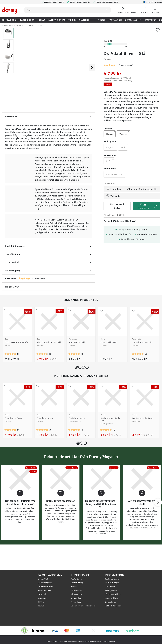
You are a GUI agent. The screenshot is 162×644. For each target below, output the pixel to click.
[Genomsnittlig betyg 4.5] (42, 374)
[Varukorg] (155, 10)
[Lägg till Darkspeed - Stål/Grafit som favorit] (6, 330)
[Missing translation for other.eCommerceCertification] (24, 630)
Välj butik (113, 192)
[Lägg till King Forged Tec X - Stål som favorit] (38, 330)
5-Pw (110, 156)
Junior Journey (44, 590)
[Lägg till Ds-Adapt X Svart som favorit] (6, 406)
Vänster (125, 129)
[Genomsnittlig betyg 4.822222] (74, 374)
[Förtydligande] (130, 74)
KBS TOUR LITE (116, 169)
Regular (112, 142)
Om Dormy (110, 586)
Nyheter (101, 20)
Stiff (124, 142)
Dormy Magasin (133, 20)
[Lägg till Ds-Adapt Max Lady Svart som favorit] (102, 406)
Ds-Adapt (41, 25)
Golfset (20, 25)
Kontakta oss (77, 579)
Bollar (41, 20)
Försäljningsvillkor (113, 594)
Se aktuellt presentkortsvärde (84, 606)
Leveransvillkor (111, 598)
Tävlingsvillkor (111, 590)
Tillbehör (84, 20)
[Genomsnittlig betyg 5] (42, 450)
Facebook (42, 594)
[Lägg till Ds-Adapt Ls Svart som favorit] (38, 406)
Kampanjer (150, 20)
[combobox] (67, 10)
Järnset (30, 25)
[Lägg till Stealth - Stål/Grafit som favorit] (133, 330)
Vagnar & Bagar (57, 20)
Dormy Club (43, 579)
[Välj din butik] (123, 9)
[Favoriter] (145, 10)
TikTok (41, 602)
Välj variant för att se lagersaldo (142, 185)
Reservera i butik (117, 202)
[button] (135, 9)
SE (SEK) (152, 2)
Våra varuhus (76, 594)
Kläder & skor (27, 20)
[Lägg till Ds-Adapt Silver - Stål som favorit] (158, 30)
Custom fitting (77, 583)
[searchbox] (61, 10)
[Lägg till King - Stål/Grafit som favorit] (102, 330)
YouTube (42, 606)
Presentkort (76, 602)
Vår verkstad (76, 590)
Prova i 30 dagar (112, 583)
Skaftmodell (110, 164)
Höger (111, 129)
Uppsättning (110, 151)
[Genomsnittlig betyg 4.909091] (10, 450)
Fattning (108, 124)
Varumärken (115, 20)
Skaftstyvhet (110, 137)
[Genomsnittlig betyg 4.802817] (138, 374)
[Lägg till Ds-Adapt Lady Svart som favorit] (133, 406)
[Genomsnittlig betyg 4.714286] (24, 299)
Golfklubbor (9, 20)
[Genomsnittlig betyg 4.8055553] (10, 374)
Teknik (72, 20)
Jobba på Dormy (112, 579)
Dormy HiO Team (45, 586)
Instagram (42, 598)
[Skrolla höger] (92, 68)
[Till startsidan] (10, 11)
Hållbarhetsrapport (113, 606)
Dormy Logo (110, 602)
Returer (74, 586)
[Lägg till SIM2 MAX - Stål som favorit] (70, 330)
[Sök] (106, 10)
